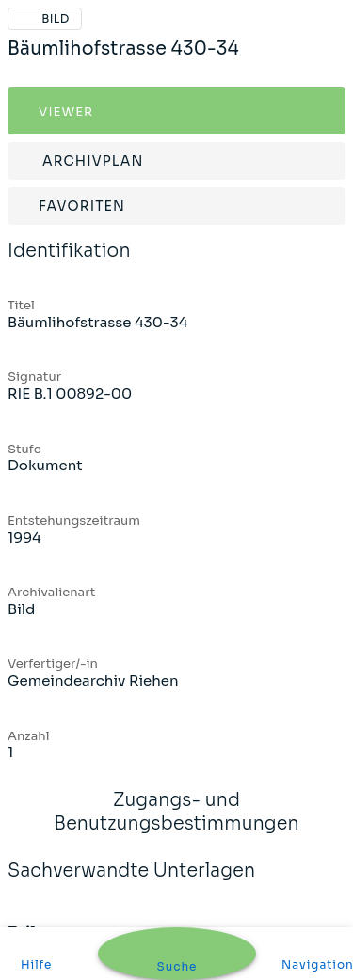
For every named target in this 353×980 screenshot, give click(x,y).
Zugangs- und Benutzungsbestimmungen (176, 824)
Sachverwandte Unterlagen (131, 883)
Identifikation (69, 263)
